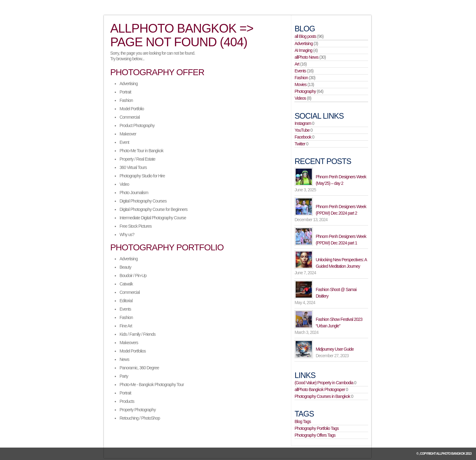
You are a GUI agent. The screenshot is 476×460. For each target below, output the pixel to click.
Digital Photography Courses (143, 201)
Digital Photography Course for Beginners (153, 209)
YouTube (302, 130)
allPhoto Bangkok (451, 454)
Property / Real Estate (137, 159)
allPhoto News (306, 57)
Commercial (129, 117)
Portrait (125, 92)
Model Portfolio (132, 109)
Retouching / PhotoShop (140, 418)
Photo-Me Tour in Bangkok (141, 151)
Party (124, 376)
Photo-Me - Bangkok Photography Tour (152, 385)
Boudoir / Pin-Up (133, 276)
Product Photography (137, 125)
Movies (300, 84)
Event (124, 142)
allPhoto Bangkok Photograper (320, 389)
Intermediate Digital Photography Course (153, 218)
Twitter (300, 144)
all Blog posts (305, 36)
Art (297, 64)
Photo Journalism (134, 193)
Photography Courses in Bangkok (322, 396)
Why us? (127, 235)
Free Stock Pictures (135, 226)
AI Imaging (303, 50)
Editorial (126, 301)
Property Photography (137, 410)
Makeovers (129, 343)
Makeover (128, 134)
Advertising (128, 84)
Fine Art (126, 326)
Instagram (303, 123)
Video (124, 184)
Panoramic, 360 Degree (139, 368)
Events (125, 309)
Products (127, 401)
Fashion (126, 100)
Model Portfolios (132, 351)
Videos (300, 98)
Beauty (125, 267)
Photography (305, 91)
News (124, 359)
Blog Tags (303, 421)
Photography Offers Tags (315, 435)
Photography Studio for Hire (142, 176)
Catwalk (126, 284)
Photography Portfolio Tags (317, 428)
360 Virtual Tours (133, 167)
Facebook (303, 137)
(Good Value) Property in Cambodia (324, 383)
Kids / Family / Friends (137, 334)
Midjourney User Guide (335, 349)
